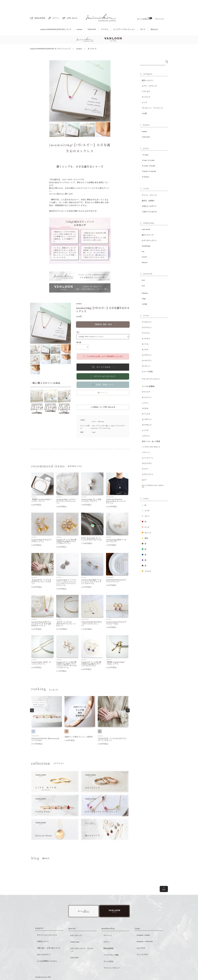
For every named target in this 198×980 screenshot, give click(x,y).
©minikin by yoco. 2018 (43, 969)
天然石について (43, 933)
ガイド (143, 21)
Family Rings (75, 934)
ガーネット (146, 357)
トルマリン (146, 427)
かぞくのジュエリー (149, 232)
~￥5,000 (145, 146)
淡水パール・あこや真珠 (151, 433)
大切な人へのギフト (149, 197)
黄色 (145, 529)
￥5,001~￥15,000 (148, 152)
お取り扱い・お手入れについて (49, 940)
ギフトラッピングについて (47, 927)
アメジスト (146, 324)
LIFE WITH (146, 221)
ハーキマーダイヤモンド (151, 438)
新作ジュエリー (148, 72)
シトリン (145, 394)
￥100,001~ (146, 168)
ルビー (144, 471)
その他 (144, 105)
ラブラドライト (148, 466)
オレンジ (147, 524)
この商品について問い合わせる (103, 398)
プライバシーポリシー (112, 960)
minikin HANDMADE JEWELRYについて (56, 21)
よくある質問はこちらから (47, 953)
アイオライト (147, 313)
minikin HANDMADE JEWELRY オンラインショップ (50, 40)
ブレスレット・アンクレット (153, 99)
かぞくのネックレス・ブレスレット (82, 941)
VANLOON (92, 21)
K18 (143, 271)
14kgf (144, 290)
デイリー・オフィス (149, 186)
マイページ (160, 10)
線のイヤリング (148, 226)
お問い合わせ (70, 9)
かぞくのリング (76, 927)
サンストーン (147, 389)
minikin (79, 21)
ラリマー (145, 460)
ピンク (146, 518)
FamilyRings (146, 237)
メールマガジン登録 (111, 947)
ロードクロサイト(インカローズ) (153, 477)
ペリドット (146, 444)
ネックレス (92, 40)
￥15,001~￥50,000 (148, 157)
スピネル (145, 400)
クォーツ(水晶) (147, 363)
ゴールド (147, 562)
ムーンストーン (148, 449)
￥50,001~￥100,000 (149, 163)
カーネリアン (147, 352)
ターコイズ (146, 405)
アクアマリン (147, 319)
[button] (32, 702)
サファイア (146, 383)
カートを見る (144, 10)
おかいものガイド (44, 946)
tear (143, 243)
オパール (145, 335)
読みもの (154, 21)
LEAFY (144, 248)
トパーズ (145, 422)
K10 (143, 277)
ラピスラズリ (147, 455)
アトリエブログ (142, 946)
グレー (146, 507)
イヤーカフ (146, 83)
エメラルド (146, 330)
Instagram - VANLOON (145, 933)
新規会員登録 (38, 9)
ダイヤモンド (147, 416)
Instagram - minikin (143, 927)
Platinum (145, 284)
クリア (146, 502)
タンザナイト (147, 411)
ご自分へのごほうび (149, 203)
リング (144, 94)
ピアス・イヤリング (149, 77)
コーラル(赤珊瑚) (148, 378)
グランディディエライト (151, 370)
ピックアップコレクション (124, 21)
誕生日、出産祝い (148, 192)
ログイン (54, 9)
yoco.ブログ (141, 940)
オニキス (145, 341)
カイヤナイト (147, 346)
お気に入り (103, 384)
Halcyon (145, 254)
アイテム (105, 21)
